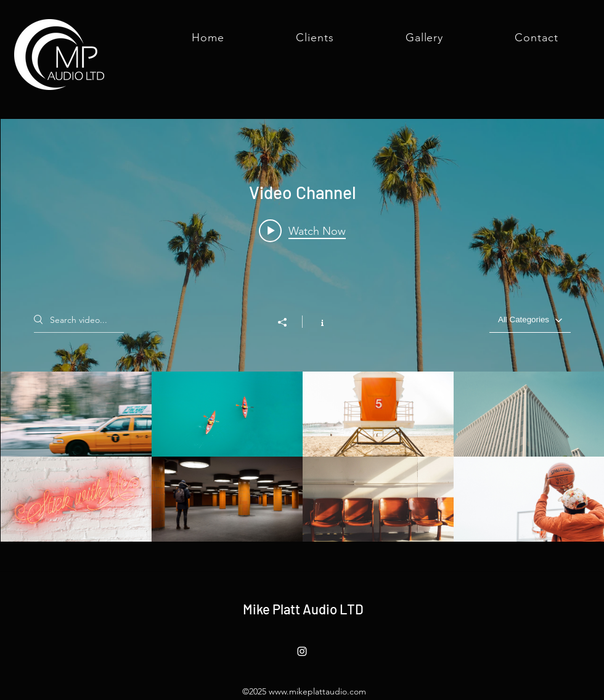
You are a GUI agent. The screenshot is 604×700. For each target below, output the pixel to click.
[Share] (288, 322)
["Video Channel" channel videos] (302, 457)
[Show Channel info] (316, 322)
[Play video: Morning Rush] (302, 230)
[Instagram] (302, 651)
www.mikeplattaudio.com (317, 691)
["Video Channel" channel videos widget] (302, 330)
